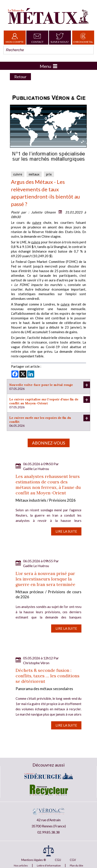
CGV (73, 860)
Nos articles (21, 865)
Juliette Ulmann (43, 212)
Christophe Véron (36, 663)
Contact (37, 38)
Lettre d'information (49, 865)
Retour (20, 77)
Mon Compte (15, 38)
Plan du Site (76, 865)
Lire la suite (66, 531)
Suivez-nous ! (60, 38)
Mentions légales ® (34, 860)
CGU (58, 860)
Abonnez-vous (49, 443)
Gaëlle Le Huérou (36, 469)
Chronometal (83, 38)
